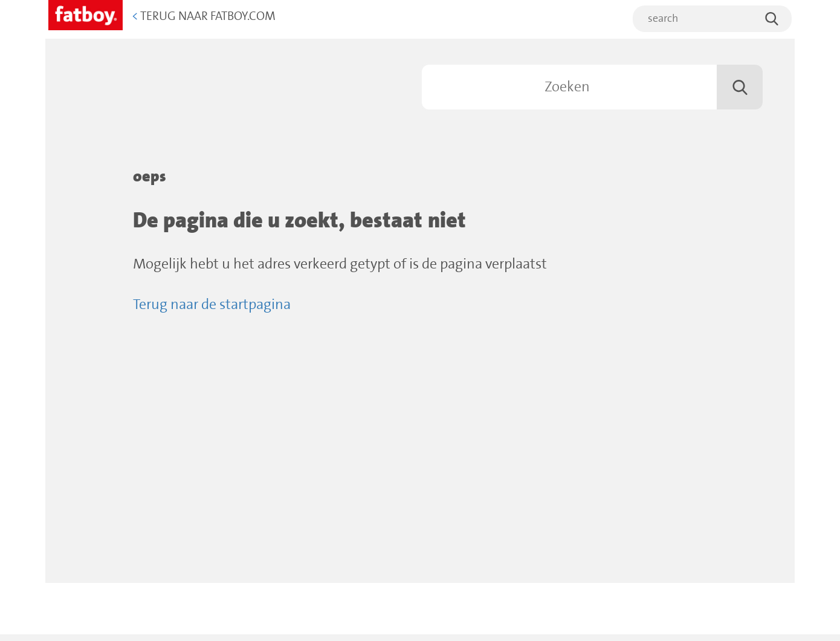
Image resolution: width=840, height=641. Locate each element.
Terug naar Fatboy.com (204, 17)
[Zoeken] (592, 87)
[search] (712, 19)
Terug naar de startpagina (212, 305)
